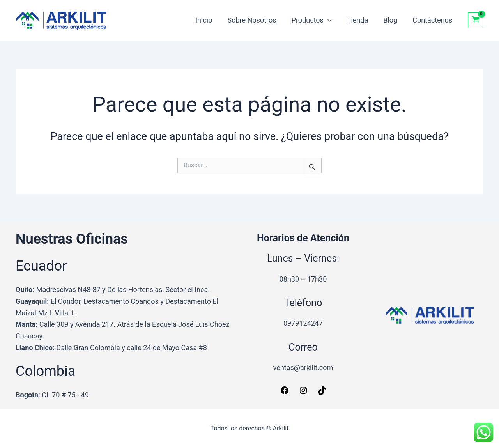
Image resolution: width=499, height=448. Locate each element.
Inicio (210, 20)
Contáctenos (433, 20)
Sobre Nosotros (257, 20)
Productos (316, 20)
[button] (332, 20)
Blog (392, 20)
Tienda (360, 20)
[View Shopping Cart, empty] (476, 20)
